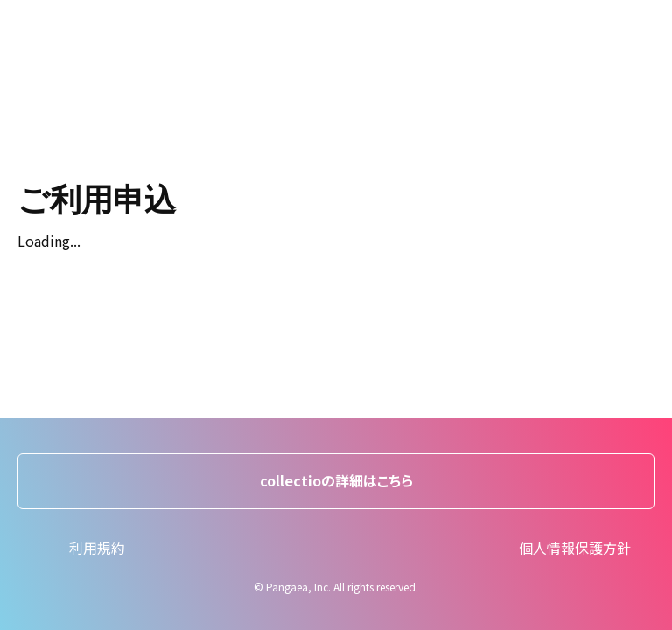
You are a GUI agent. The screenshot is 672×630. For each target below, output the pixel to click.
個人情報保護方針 (575, 548)
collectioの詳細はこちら (336, 480)
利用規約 (97, 548)
